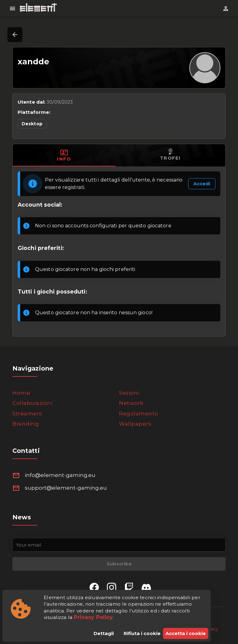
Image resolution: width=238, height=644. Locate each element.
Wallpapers (135, 424)
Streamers (27, 414)
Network (131, 403)
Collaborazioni (32, 403)
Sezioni (129, 393)
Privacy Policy (93, 617)
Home (21, 393)
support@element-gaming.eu (66, 488)
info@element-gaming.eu (60, 475)
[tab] (64, 155)
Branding (26, 424)
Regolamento (139, 414)
